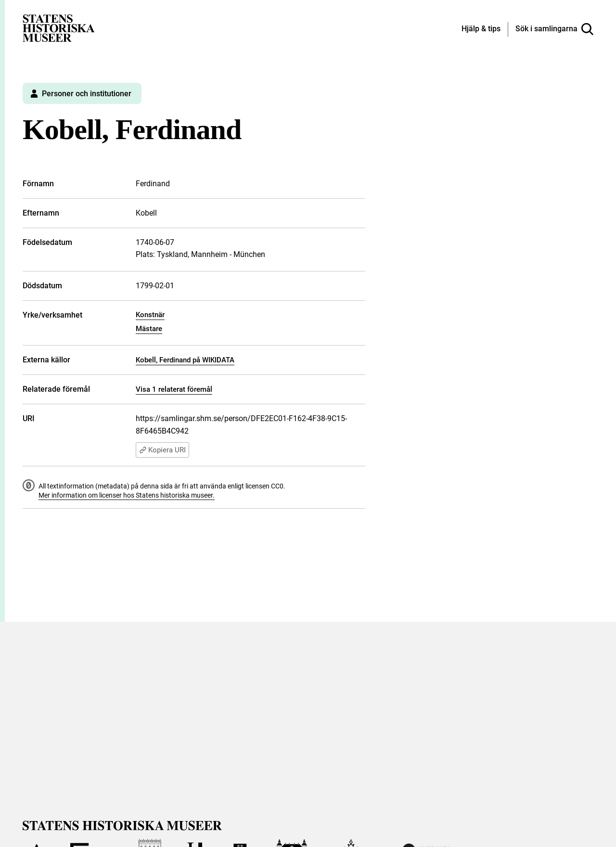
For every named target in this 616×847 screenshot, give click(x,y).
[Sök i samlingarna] (554, 29)
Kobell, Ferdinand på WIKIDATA (185, 360)
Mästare (149, 329)
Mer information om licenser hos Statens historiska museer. (127, 495)
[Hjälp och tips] (481, 29)
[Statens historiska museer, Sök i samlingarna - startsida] (59, 28)
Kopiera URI (162, 450)
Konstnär (150, 315)
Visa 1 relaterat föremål (174, 389)
